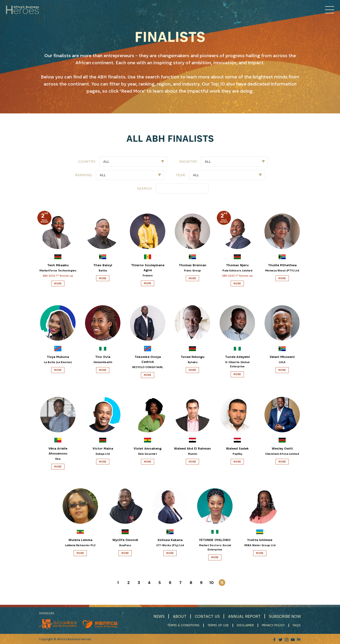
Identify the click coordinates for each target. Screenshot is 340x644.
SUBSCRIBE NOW (285, 616)
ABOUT (178, 616)
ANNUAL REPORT (244, 616)
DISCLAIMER (246, 625)
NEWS (158, 616)
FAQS (297, 625)
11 (222, 582)
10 (212, 582)
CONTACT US (206, 616)
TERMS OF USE (219, 625)
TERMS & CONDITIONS (184, 625)
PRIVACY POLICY (274, 625)
